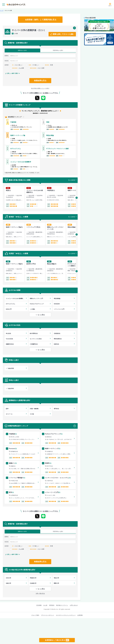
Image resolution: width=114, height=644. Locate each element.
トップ (2, 11)
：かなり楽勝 (36, 68)
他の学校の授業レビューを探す (40, 88)
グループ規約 (35, 615)
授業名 (22, 50)
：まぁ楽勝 (17, 68)
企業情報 (80, 615)
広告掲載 (39, 605)
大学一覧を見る (40, 593)
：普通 (48, 65)
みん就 (45, 605)
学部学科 (58, 50)
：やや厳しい (33, 65)
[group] (15, 197)
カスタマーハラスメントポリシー (66, 615)
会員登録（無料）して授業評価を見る (41, 20)
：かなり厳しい (16, 65)
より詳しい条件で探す (12, 73)
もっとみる (72, 180)
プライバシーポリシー (48, 615)
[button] (77, 198)
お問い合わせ (74, 605)
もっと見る (41, 315)
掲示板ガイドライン (62, 605)
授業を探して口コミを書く (64, 34)
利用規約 (52, 605)
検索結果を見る (40, 81)
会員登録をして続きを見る (57, 640)
